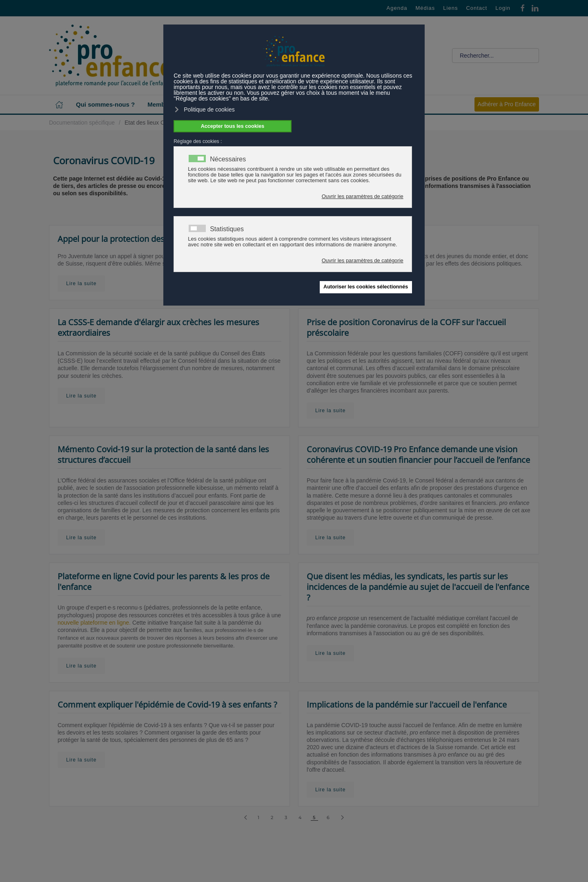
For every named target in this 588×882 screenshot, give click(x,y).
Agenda (397, 8)
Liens (450, 8)
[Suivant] (342, 818)
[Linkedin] (535, 8)
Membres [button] (161, 104)
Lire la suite (81, 284)
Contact (477, 8)
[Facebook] (523, 8)
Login (503, 8)
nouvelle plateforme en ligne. (94, 623)
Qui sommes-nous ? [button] (105, 104)
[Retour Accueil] (110, 56)
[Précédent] (246, 818)
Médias (425, 8)
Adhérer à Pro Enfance (507, 104)
